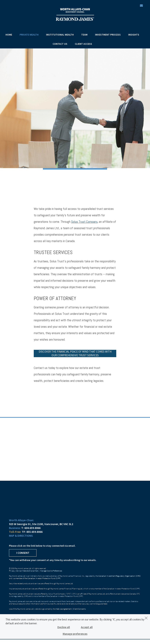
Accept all (87, 627)
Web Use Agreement (64, 609)
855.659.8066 (34, 532)
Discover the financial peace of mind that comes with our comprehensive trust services (75, 353)
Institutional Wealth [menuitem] (60, 35)
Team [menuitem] (84, 35)
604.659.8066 (32, 528)
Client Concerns (79, 609)
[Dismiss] (146, 618)
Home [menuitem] (9, 35)
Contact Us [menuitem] (60, 44)
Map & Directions (21, 536)
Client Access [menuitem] (83, 44)
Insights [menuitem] (134, 35)
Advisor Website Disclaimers (27, 571)
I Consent (23, 553)
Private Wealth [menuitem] (29, 35)
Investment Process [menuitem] (108, 35)
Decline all (64, 627)
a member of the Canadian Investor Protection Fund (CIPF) (37, 578)
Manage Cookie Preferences (51, 571)
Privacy (12, 571)
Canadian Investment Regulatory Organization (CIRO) (120, 576)
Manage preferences (75, 634)
